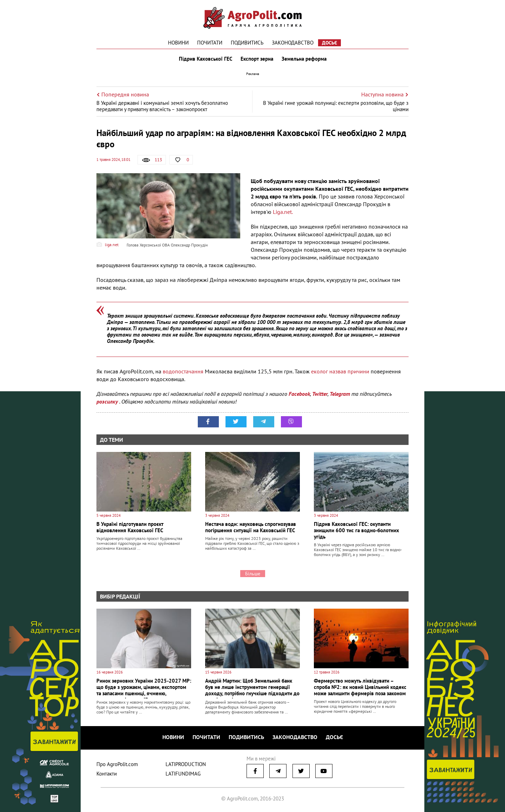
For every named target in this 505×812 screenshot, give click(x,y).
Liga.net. (283, 212)
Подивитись (247, 43)
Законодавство (293, 43)
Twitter (320, 394)
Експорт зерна (257, 59)
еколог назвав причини (340, 371)
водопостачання (184, 371)
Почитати (210, 43)
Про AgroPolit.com (117, 764)
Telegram (340, 394)
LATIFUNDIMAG (183, 774)
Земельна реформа (304, 59)
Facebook (299, 394)
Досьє (329, 43)
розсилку (108, 401)
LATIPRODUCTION (186, 764)
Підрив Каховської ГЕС (206, 59)
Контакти (107, 774)
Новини (178, 43)
